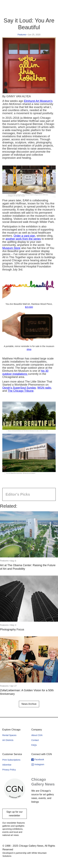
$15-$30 (29, 307)
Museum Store (11, 248)
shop (29, 349)
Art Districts (8, 740)
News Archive (29, 704)
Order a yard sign (24, 236)
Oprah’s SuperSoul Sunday (19, 388)
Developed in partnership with (25, 854)
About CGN (37, 735)
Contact (35, 740)
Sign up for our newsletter (14, 814)
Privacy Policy (9, 770)
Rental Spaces (9, 735)
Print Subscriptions (11, 760)
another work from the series (23, 239)
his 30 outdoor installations (25, 372)
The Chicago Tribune (21, 391)
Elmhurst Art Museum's (38, 101)
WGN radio (44, 388)
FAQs (34, 745)
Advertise (7, 765)
